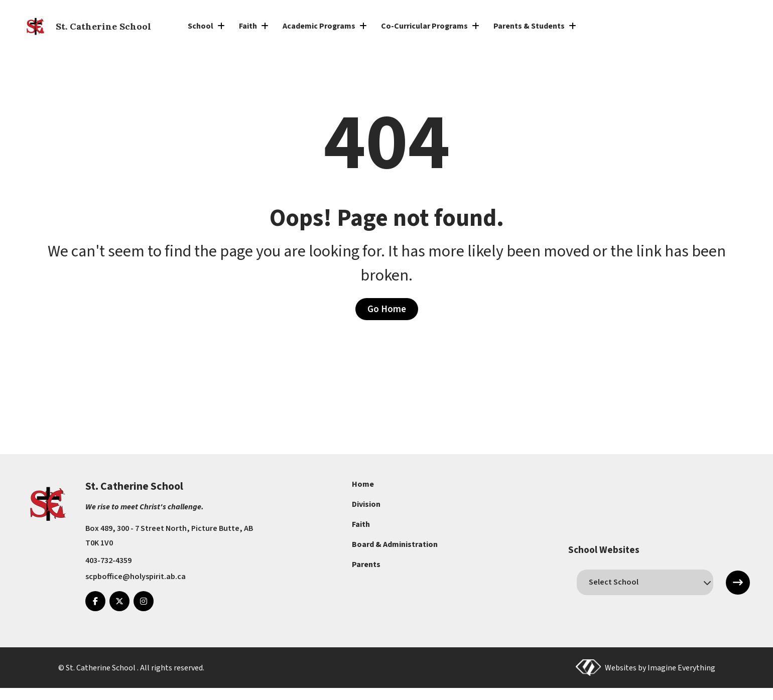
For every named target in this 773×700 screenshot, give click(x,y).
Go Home (387, 309)
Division (366, 504)
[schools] (645, 582)
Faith (361, 524)
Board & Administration (395, 544)
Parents (366, 565)
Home (363, 484)
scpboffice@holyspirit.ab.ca (136, 577)
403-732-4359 (108, 561)
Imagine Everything (681, 667)
